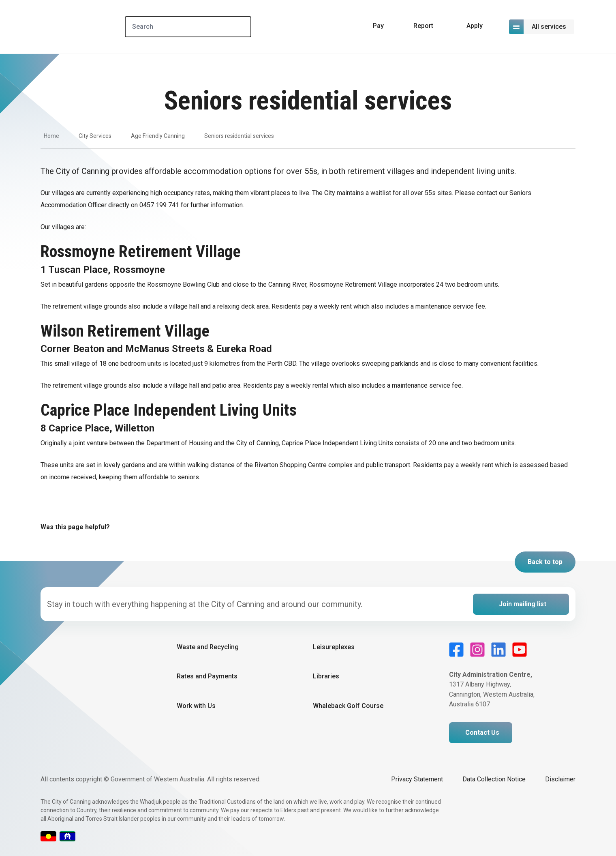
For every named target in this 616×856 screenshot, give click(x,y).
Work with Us (196, 706)
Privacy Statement (417, 779)
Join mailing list (523, 604)
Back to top (545, 562)
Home (51, 136)
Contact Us (482, 733)
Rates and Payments (207, 676)
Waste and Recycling (208, 647)
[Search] (188, 27)
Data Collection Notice (494, 779)
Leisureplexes (334, 647)
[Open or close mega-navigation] (542, 27)
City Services (95, 136)
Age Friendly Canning (158, 136)
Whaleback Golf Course (348, 706)
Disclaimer (560, 779)
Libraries (326, 676)
